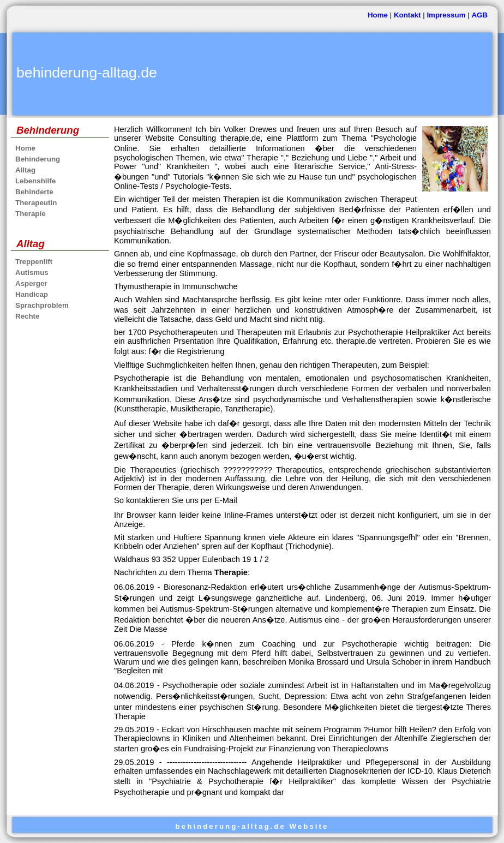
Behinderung (38, 159)
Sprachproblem (42, 305)
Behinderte (34, 192)
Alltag (25, 170)
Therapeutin (36, 203)
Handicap (32, 294)
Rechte (27, 316)
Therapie (31, 214)
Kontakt (407, 15)
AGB (479, 15)
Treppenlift (34, 262)
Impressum (446, 15)
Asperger (31, 283)
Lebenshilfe (35, 181)
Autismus (32, 273)
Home (378, 15)
